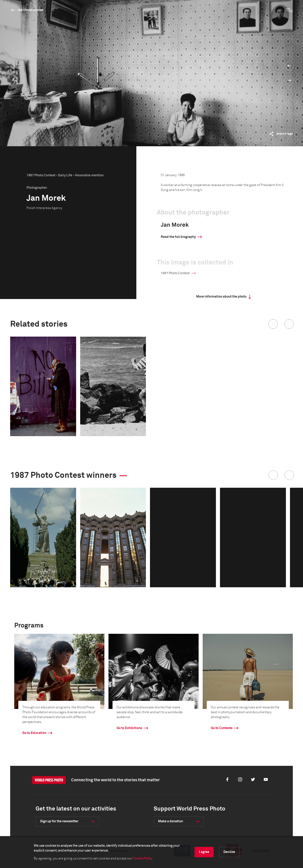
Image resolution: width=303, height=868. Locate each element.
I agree (204, 852)
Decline (229, 852)
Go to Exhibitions (129, 728)
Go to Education (34, 733)
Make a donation (171, 821)
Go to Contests (222, 728)
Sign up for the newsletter (59, 821)
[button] (273, 324)
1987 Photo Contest (30, 10)
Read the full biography (178, 237)
